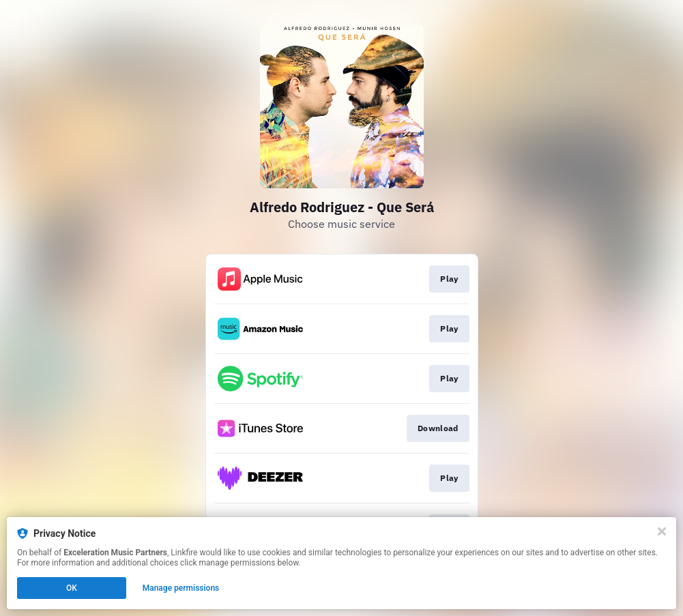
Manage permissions (181, 588)
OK (72, 588)
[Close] (662, 531)
